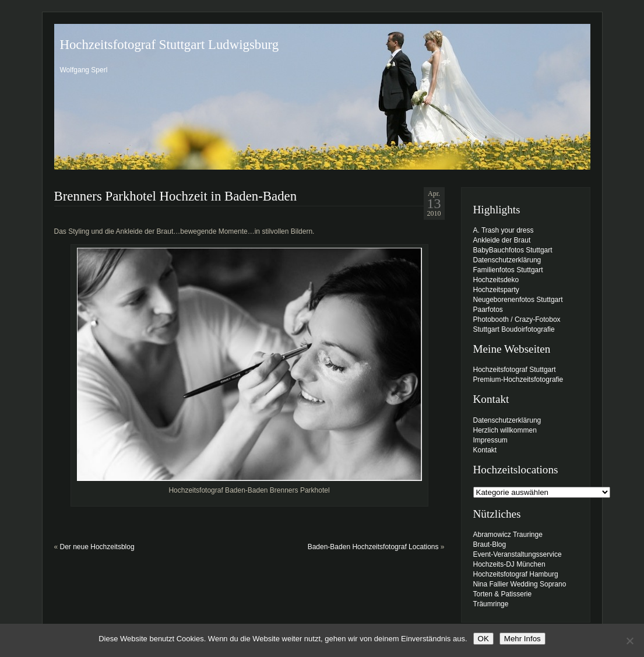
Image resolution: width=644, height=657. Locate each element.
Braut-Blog (490, 544)
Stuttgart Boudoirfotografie (514, 329)
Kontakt (485, 450)
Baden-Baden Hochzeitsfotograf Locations (373, 547)
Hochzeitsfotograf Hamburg (516, 574)
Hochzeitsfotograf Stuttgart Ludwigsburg (170, 45)
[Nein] (629, 641)
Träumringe (491, 604)
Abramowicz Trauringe (508, 535)
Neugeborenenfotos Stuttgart (518, 300)
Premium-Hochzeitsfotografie (518, 380)
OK (483, 639)
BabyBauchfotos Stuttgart (513, 250)
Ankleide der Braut (502, 240)
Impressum (490, 440)
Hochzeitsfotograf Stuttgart (515, 370)
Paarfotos (488, 310)
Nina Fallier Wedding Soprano (520, 584)
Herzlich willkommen (505, 430)
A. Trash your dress (504, 230)
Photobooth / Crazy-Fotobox (517, 319)
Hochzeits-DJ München (509, 564)
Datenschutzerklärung (507, 260)
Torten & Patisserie (503, 594)
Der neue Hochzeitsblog (97, 547)
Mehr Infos (522, 639)
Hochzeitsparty (496, 290)
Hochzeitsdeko (496, 280)
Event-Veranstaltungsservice (518, 554)
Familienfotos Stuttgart (508, 270)
